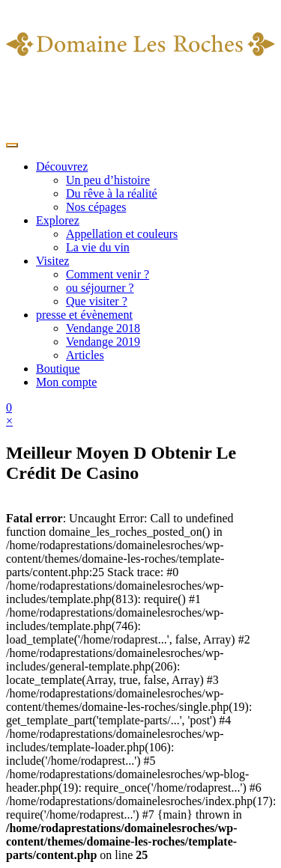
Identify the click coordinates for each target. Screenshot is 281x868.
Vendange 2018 (103, 328)
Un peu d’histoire (108, 180)
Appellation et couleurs (122, 234)
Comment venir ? (108, 274)
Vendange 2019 (103, 342)
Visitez (52, 261)
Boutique (58, 369)
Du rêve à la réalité (112, 193)
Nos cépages (96, 207)
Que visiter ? (97, 301)
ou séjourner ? (100, 288)
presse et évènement (84, 315)
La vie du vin (98, 247)
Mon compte (66, 382)
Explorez (58, 220)
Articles (85, 355)
